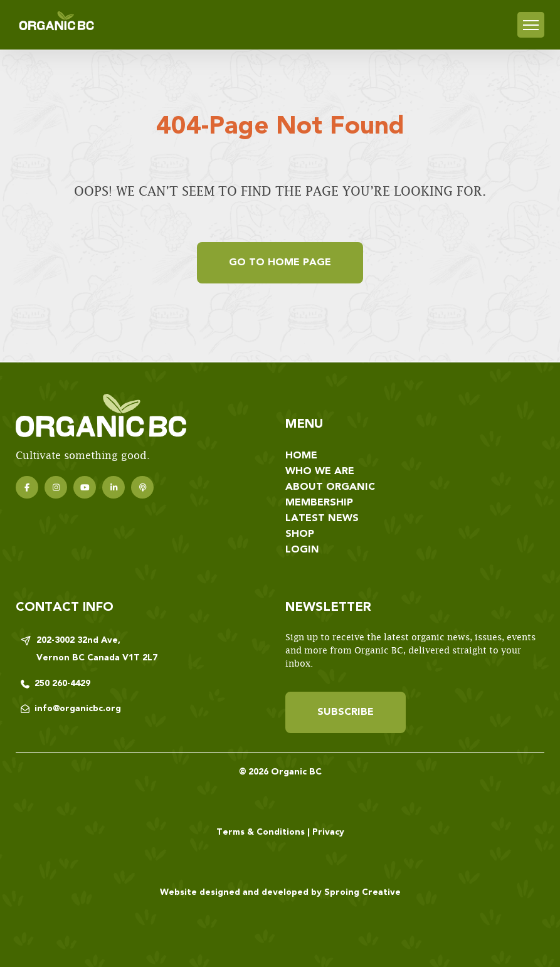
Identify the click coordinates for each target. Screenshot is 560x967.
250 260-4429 (62, 684)
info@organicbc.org (78, 709)
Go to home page (280, 263)
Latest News (322, 519)
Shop (300, 534)
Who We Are (320, 472)
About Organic (330, 487)
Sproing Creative (362, 892)
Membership (319, 503)
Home (301, 456)
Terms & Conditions (261, 832)
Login (302, 550)
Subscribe (346, 712)
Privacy (328, 832)
